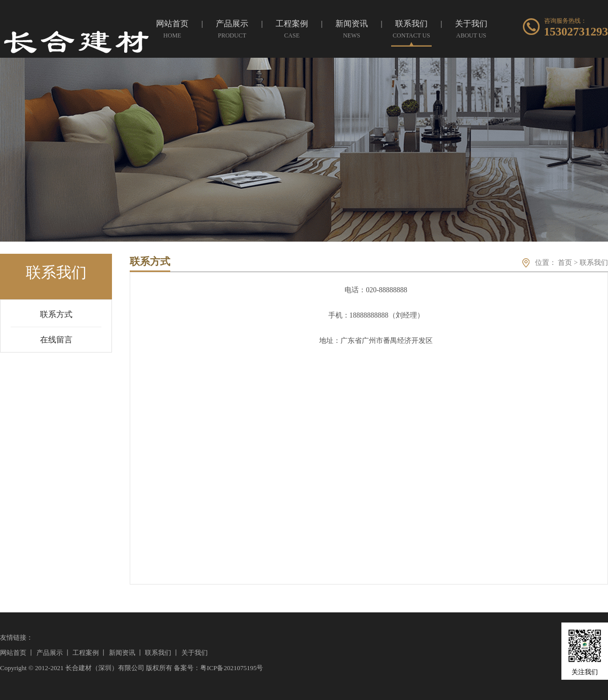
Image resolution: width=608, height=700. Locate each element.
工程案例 (86, 653)
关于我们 (195, 653)
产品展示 (50, 653)
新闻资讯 (122, 653)
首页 (565, 263)
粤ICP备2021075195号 (232, 668)
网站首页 (13, 653)
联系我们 (594, 263)
